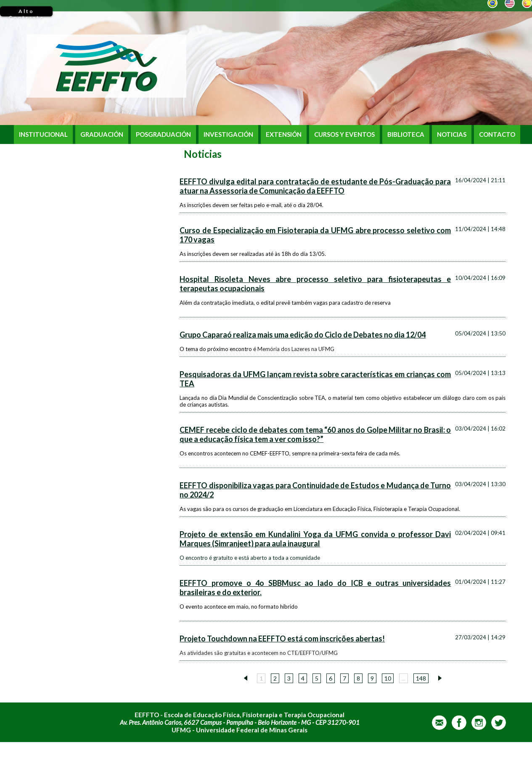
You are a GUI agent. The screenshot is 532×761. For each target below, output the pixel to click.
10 (388, 678)
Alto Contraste (26, 12)
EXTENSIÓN (284, 134)
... (404, 678)
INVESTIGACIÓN (228, 134)
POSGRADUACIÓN (163, 134)
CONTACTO (497, 134)
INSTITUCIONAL (43, 134)
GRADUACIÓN (102, 134)
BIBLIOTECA (406, 134)
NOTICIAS (452, 134)
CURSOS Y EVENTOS (344, 134)
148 (421, 678)
